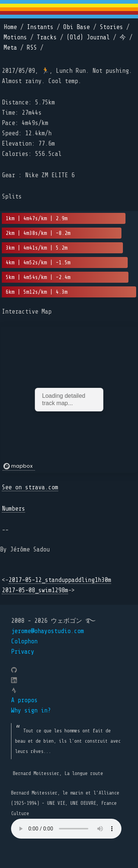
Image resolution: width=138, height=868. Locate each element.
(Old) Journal (88, 37)
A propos (24, 700)
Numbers (13, 509)
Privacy (23, 652)
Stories (111, 27)
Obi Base (77, 27)
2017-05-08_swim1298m (35, 590)
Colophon (24, 641)
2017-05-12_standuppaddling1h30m (60, 580)
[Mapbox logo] (19, 466)
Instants (40, 27)
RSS (32, 48)
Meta (10, 48)
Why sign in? (31, 710)
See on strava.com (30, 487)
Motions (15, 37)
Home (10, 27)
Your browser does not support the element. (66, 829)
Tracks (47, 37)
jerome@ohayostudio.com (47, 631)
